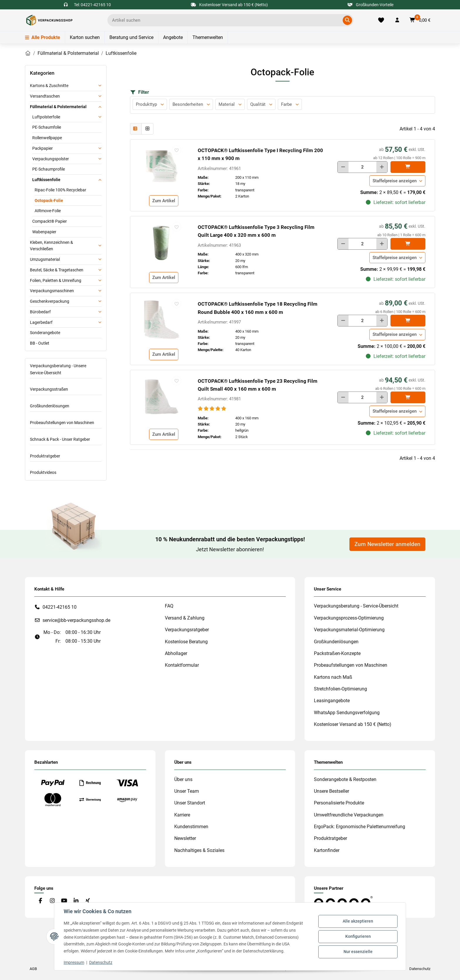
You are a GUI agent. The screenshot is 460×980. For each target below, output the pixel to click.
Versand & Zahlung (185, 618)
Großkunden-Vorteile (371, 5)
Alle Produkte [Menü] (43, 37)
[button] (397, 20)
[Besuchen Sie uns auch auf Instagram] (52, 901)
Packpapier (43, 148)
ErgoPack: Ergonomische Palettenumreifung (360, 827)
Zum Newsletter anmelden (387, 544)
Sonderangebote (45, 333)
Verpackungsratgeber (187, 630)
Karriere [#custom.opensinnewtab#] (182, 815)
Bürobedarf (40, 312)
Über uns (183, 779)
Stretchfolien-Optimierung (340, 689)
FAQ (169, 606)
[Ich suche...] (226, 20)
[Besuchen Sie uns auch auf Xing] (88, 901)
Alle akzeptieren (358, 921)
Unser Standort (190, 803)
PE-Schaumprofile (49, 169)
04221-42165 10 (60, 607)
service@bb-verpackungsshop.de (76, 620)
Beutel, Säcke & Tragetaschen (57, 270)
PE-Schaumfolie (47, 127)
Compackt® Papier (50, 221)
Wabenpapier (44, 232)
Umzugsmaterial (45, 259)
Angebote (173, 37)
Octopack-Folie (49, 200)
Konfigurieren (358, 936)
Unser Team (187, 791)
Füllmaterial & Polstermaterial (58, 107)
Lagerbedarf (41, 322)
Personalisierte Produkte (339, 803)
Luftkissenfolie (46, 180)
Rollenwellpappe (47, 138)
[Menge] (362, 167)
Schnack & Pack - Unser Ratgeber (60, 439)
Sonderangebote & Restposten (345, 779)
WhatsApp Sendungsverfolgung (347, 713)
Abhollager (176, 653)
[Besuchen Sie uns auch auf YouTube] (64, 901)
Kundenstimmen (191, 827)
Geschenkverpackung (50, 301)
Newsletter (185, 838)
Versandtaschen (45, 96)
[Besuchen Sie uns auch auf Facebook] (40, 901)
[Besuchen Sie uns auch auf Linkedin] (76, 901)
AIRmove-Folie (48, 211)
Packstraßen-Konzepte (337, 653)
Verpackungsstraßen (49, 389)
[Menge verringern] (343, 167)
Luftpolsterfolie (46, 117)
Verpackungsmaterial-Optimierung (349, 630)
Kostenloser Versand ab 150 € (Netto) (353, 724)
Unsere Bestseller (332, 791)
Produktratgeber (45, 456)
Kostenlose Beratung (186, 642)
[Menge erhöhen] (382, 167)
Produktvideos (43, 472)
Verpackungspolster (51, 159)
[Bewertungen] (212, 409)
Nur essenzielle (358, 952)
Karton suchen (85, 37)
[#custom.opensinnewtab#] (343, 902)
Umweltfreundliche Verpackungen (349, 815)
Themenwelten (208, 37)
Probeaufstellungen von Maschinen (62, 423)
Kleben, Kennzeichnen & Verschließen (51, 246)
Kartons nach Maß (333, 677)
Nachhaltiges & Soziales (199, 850)
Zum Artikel (164, 201)
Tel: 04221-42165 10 (92, 5)
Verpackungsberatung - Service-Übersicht (356, 606)
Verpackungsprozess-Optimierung (349, 618)
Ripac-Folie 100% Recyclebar (60, 190)
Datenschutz (101, 962)
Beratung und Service (131, 37)
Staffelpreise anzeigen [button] (395, 181)
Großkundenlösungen (50, 406)
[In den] (408, 167)
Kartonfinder (327, 850)
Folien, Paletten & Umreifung (56, 280)
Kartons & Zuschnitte (49, 86)
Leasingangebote (332, 701)
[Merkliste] (381, 20)
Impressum (74, 962)
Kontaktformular (182, 665)
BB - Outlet (40, 343)
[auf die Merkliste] (177, 150)
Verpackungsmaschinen (52, 291)
